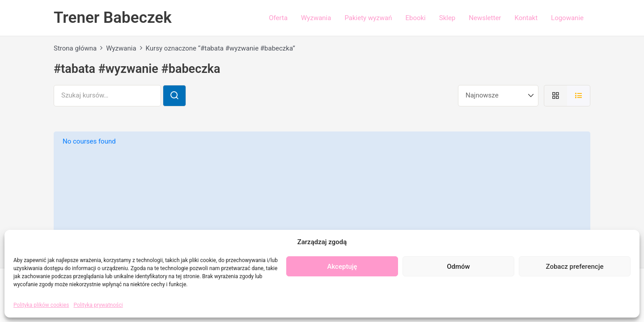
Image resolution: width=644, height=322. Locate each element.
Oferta (278, 18)
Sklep (447, 18)
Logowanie (567, 18)
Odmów (458, 267)
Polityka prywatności (98, 305)
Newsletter (485, 18)
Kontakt (526, 18)
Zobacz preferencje (575, 267)
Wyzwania (316, 18)
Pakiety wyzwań (368, 18)
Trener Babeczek (113, 18)
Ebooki (415, 18)
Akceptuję (342, 267)
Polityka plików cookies (41, 305)
